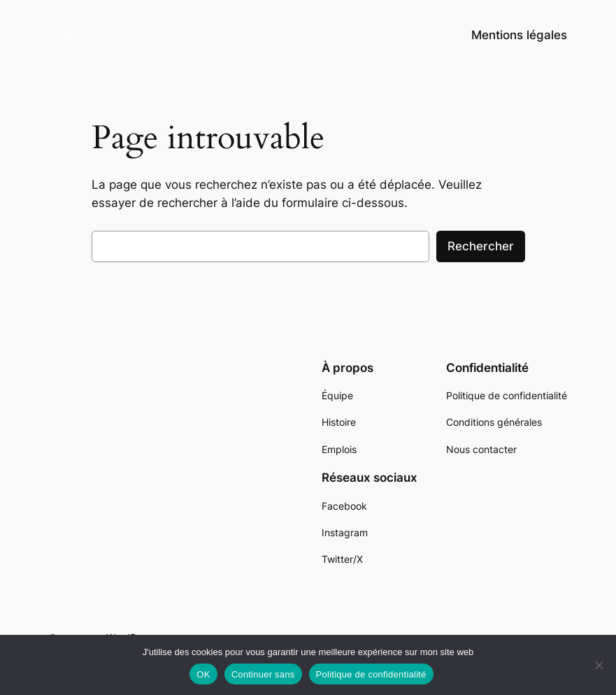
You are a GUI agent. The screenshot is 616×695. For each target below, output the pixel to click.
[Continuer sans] (599, 665)
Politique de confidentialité (371, 674)
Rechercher (481, 246)
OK (203, 674)
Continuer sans (263, 674)
